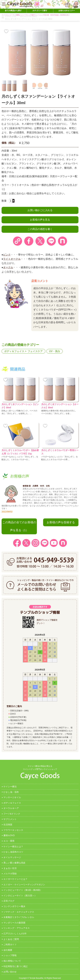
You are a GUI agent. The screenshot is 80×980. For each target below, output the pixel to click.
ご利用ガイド (10, 945)
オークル (8, 267)
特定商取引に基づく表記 (15, 966)
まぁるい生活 (10, 868)
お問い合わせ (10, 972)
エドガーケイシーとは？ (15, 879)
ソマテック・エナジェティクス (19, 912)
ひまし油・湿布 (11, 792)
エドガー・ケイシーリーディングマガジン (24, 885)
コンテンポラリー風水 (14, 906)
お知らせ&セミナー (67, 11)
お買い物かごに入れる (40, 210)
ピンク (7, 255)
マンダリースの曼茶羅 (14, 923)
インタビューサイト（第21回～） (20, 896)
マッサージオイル (12, 797)
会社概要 (8, 950)
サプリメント (10, 819)
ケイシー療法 (10, 787)
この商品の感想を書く (40, 229)
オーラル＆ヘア (11, 808)
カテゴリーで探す (40, 11)
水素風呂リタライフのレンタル (19, 917)
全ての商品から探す (13, 11)
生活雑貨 (8, 825)
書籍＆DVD (9, 835)
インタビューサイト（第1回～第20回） (23, 890)
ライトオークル (12, 259)
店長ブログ (9, 901)
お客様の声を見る (40, 220)
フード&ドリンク (12, 814)
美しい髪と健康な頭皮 (14, 863)
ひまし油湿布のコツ (13, 852)
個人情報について (12, 961)
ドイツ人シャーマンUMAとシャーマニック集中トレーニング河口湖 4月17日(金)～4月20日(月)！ (36, 15)
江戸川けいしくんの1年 (15, 934)
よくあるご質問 (11, 939)
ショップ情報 (10, 955)
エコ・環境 (9, 841)
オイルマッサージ (12, 857)
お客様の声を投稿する (61, 522)
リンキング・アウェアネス (17, 928)
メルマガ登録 (10, 874)
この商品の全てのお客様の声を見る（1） (19, 526)
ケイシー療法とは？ (13, 847)
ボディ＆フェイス (14, 351)
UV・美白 (55, 351)
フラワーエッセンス (13, 830)
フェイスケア (35, 351)
